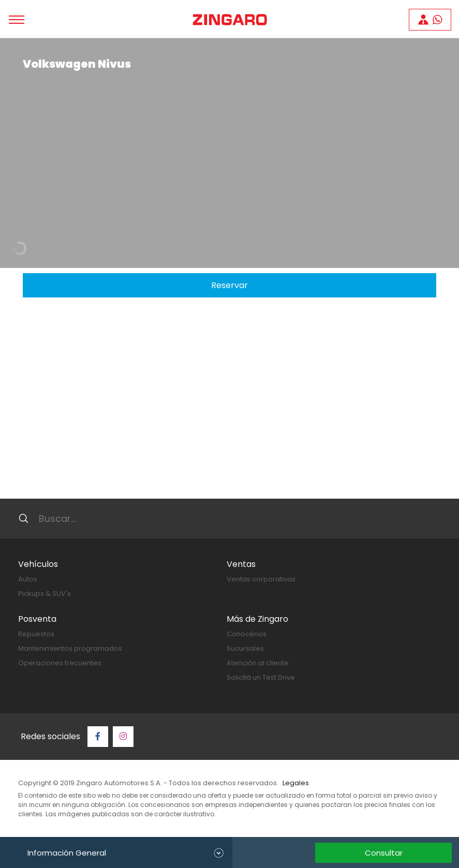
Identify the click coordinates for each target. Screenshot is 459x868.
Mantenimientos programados (70, 648)
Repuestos (36, 634)
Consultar (384, 853)
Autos (28, 579)
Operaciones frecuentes (60, 663)
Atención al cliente (258, 663)
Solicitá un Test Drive (261, 677)
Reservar (229, 285)
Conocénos (247, 634)
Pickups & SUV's (45, 594)
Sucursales (245, 648)
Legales (296, 783)
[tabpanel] (229, 153)
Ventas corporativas (261, 579)
